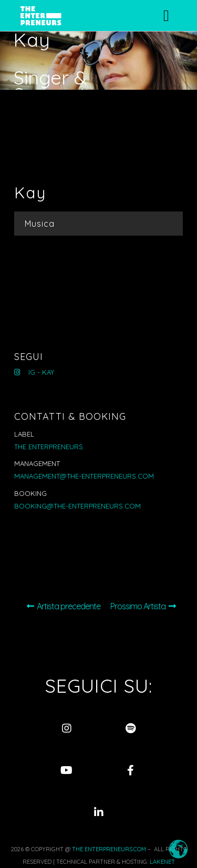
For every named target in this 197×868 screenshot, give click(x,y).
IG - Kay (34, 372)
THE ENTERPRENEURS (49, 447)
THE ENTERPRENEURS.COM (109, 849)
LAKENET (162, 862)
